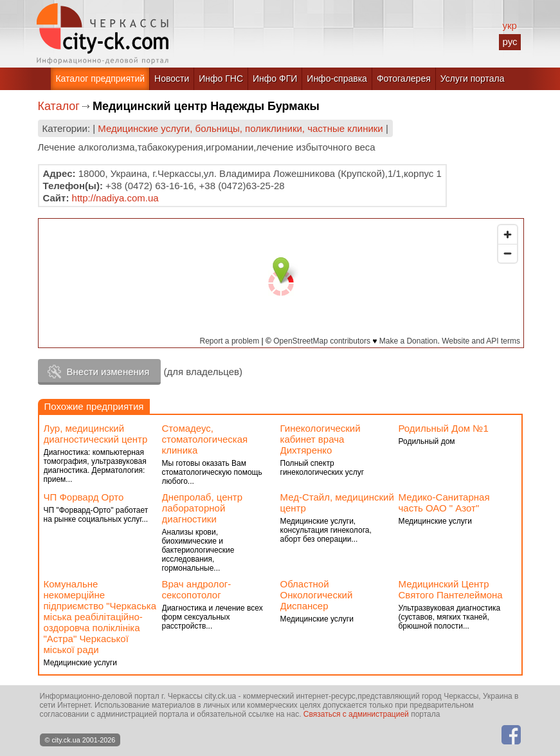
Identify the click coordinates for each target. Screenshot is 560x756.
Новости (172, 78)
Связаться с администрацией (356, 714)
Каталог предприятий (100, 78)
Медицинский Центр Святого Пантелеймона (451, 589)
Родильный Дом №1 (444, 428)
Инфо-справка (337, 78)
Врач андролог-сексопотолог (197, 589)
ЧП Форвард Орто (84, 497)
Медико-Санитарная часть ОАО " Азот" (444, 502)
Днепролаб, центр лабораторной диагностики (203, 508)
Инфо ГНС (221, 78)
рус (510, 41)
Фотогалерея (404, 78)
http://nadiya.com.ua (115, 198)
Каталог (59, 106)
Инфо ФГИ (275, 78)
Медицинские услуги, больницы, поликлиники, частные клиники (240, 128)
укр (509, 25)
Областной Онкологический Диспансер (317, 595)
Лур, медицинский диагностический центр (96, 434)
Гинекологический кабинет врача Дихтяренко (321, 439)
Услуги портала (473, 78)
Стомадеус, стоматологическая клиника (205, 439)
